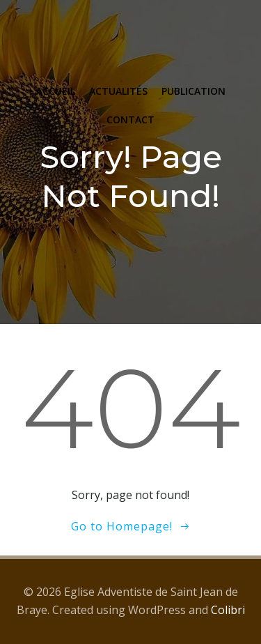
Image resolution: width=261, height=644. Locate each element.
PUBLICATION (193, 91)
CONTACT (130, 120)
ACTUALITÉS (118, 91)
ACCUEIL (56, 91)
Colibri (228, 610)
